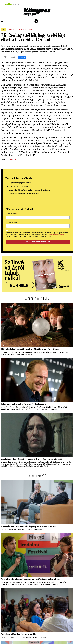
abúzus (31, 30)
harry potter (25, 30)
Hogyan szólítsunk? (13, 222)
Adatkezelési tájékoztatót (57, 235)
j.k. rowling (10, 30)
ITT (25, 141)
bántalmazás (17, 30)
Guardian (13, 160)
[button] (2, 21)
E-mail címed (12, 214)
